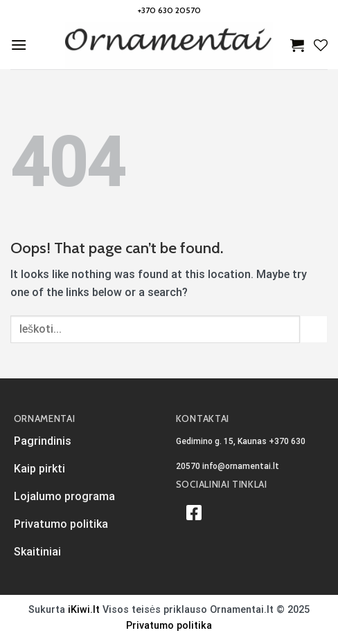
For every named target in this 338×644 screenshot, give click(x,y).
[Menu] (19, 45)
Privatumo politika (169, 626)
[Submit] (314, 329)
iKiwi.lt (84, 610)
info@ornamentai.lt (241, 466)
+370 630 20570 (169, 10)
